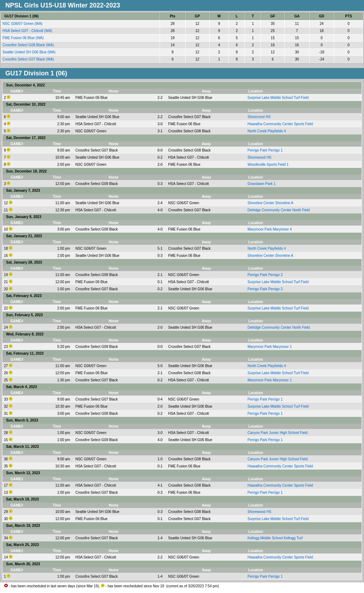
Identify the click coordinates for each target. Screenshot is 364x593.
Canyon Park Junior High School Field (277, 433)
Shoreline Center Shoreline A (270, 203)
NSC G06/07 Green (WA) (23, 24)
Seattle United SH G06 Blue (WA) (30, 52)
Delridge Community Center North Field (279, 210)
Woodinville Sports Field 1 (268, 165)
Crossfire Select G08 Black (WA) (29, 45)
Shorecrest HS (259, 117)
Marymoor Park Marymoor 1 (269, 347)
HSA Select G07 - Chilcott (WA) (28, 31)
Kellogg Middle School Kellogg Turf (275, 538)
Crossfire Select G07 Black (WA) (29, 59)
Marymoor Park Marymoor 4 (269, 229)
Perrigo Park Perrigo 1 (265, 150)
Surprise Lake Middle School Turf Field (278, 98)
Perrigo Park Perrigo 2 (265, 275)
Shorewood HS (259, 157)
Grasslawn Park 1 (261, 184)
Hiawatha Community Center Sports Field (280, 124)
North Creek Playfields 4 (267, 131)
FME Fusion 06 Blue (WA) (24, 38)
